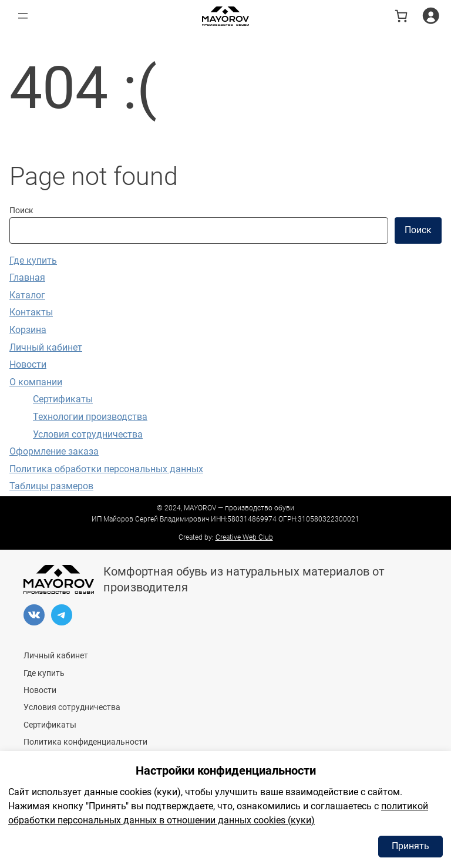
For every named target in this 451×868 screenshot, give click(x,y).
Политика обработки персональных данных (106, 469)
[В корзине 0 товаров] (401, 16)
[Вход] (431, 16)
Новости (28, 364)
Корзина (28, 330)
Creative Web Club (244, 537)
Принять (410, 846)
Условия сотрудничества (88, 434)
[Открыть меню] (23, 16)
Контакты (31, 312)
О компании (36, 382)
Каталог (27, 295)
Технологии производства (90, 417)
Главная (27, 277)
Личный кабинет (46, 347)
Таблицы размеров (51, 486)
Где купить (33, 260)
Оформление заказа (54, 451)
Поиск (21, 211)
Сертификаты (63, 399)
